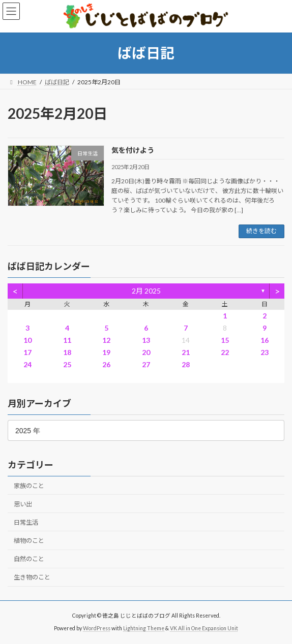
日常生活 (26, 522)
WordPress (97, 628)
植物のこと (29, 540)
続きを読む (261, 231)
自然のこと (29, 559)
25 (67, 364)
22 (225, 352)
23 (265, 352)
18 (67, 352)
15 (225, 340)
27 (146, 364)
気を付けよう (133, 150)
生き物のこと (32, 577)
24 (27, 364)
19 (106, 352)
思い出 (23, 504)
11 (67, 340)
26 (106, 364)
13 (146, 340)
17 (27, 352)
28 (186, 364)
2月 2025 (146, 291)
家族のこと (29, 485)
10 (27, 340)
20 (146, 352)
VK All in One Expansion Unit (204, 628)
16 (265, 340)
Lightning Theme (144, 628)
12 (106, 340)
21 (186, 352)
